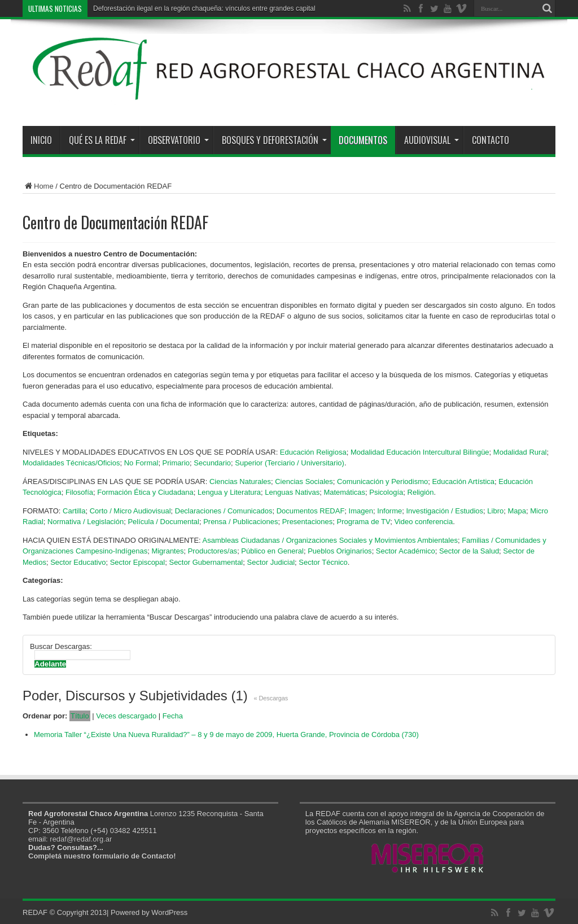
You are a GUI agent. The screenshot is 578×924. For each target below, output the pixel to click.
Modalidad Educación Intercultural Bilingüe (420, 452)
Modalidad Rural (520, 452)
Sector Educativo (78, 562)
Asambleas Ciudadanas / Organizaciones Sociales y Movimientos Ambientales (330, 540)
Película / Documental (163, 522)
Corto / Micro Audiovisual (130, 511)
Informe (389, 511)
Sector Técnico (323, 562)
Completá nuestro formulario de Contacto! (102, 856)
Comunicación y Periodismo (382, 481)
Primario (176, 463)
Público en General (272, 551)
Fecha (173, 716)
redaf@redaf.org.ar (81, 839)
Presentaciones (308, 522)
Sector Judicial (271, 562)
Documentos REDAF (311, 511)
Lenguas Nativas (292, 492)
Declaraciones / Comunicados (224, 511)
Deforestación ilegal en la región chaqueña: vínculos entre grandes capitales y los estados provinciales (247, 8)
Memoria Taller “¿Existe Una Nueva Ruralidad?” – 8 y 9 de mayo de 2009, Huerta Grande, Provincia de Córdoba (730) (226, 735)
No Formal (141, 463)
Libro (495, 511)
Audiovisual (432, 140)
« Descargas (271, 698)
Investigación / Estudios (445, 511)
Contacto (491, 140)
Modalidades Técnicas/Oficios (71, 463)
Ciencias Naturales (240, 481)
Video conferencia (423, 522)
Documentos (363, 140)
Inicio (41, 140)
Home (38, 186)
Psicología (386, 492)
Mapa (517, 511)
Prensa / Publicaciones (240, 522)
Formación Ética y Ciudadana (145, 492)
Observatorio (178, 140)
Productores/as (213, 551)
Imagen (361, 511)
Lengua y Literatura (229, 492)
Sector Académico (406, 551)
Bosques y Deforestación (274, 140)
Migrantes (167, 551)
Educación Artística (463, 481)
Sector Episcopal (138, 562)
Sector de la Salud (469, 551)
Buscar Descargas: (61, 646)
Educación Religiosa (313, 452)
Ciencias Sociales (304, 481)
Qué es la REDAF (102, 140)
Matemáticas (344, 492)
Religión (421, 492)
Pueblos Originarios (340, 551)
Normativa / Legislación (86, 522)
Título (80, 716)
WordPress (169, 912)
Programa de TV (363, 522)
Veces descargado (126, 716)
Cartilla (74, 511)
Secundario (212, 463)
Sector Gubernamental (206, 562)
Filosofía (79, 492)
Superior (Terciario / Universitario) (290, 463)
